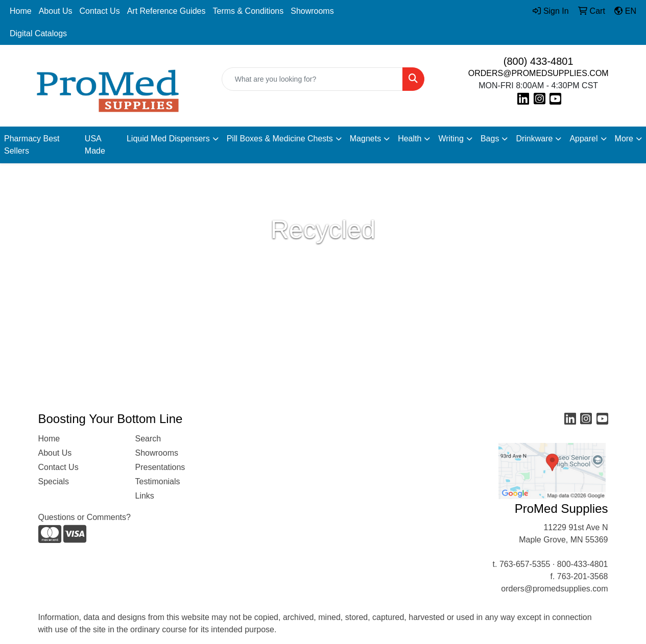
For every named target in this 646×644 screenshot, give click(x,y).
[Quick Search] (313, 79)
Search (148, 439)
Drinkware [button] (534, 139)
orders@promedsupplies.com (554, 589)
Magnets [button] (365, 139)
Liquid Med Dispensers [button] (168, 139)
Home (21, 11)
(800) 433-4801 (539, 61)
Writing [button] (451, 139)
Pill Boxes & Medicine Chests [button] (280, 139)
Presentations (160, 467)
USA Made (95, 145)
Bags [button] (490, 139)
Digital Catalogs (38, 33)
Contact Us (100, 11)
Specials (54, 481)
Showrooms (312, 11)
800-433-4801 (583, 564)
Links (145, 496)
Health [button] (410, 139)
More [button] (624, 139)
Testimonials (158, 481)
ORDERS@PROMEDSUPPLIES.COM (539, 73)
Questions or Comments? (85, 517)
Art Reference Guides (166, 11)
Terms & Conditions (248, 11)
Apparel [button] (583, 139)
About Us (56, 11)
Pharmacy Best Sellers (32, 145)
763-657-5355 (525, 564)
